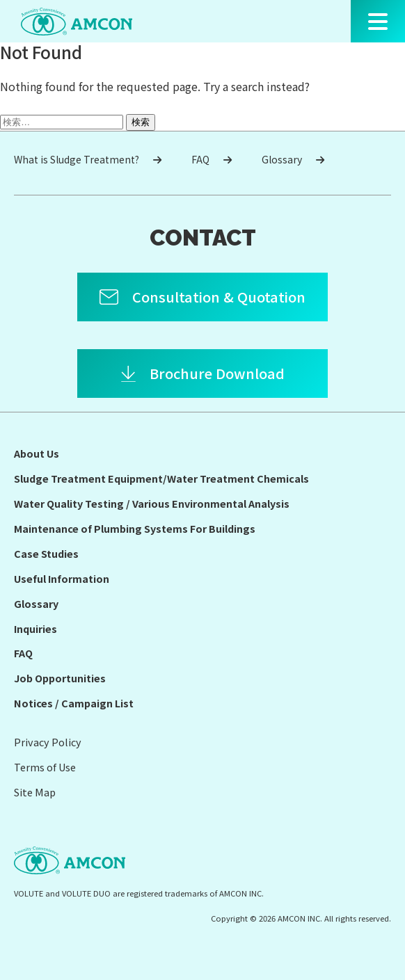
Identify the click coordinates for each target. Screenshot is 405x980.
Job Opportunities (60, 678)
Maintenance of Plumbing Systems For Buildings (135, 528)
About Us (37, 453)
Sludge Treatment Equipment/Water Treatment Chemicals (161, 478)
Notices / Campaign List (74, 703)
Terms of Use (45, 767)
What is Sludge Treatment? (88, 159)
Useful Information (62, 578)
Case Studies (46, 553)
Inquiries (35, 628)
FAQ (212, 159)
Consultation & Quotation (219, 297)
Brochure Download (217, 373)
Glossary (293, 159)
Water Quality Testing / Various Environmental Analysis (152, 503)
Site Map (35, 792)
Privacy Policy (48, 742)
